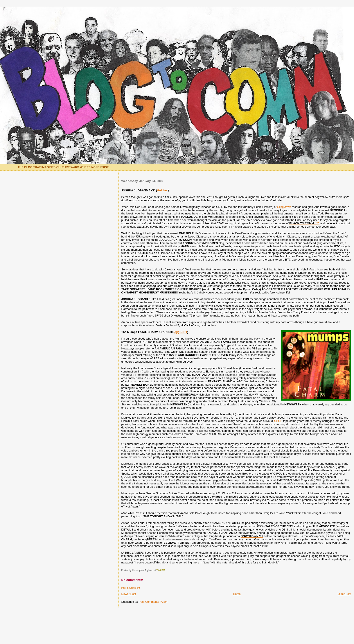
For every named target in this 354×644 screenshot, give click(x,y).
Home (237, 594)
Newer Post (129, 594)
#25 (304, 223)
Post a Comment (131, 588)
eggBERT (181, 332)
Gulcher (162, 190)
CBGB (278, 421)
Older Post (344, 594)
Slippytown (284, 207)
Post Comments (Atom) (154, 602)
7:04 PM (161, 570)
